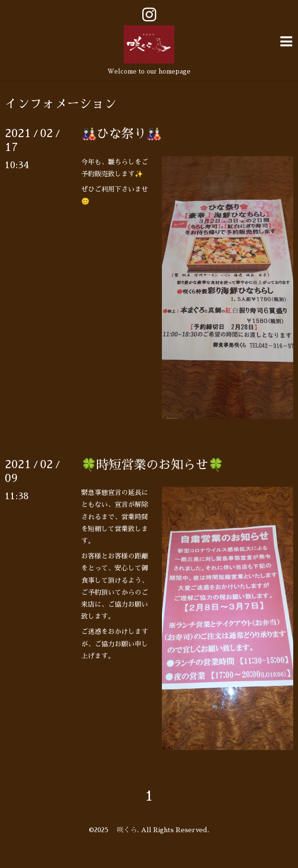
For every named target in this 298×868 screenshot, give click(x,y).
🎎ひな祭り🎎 (121, 134)
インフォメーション (61, 104)
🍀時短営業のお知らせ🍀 (152, 465)
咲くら (124, 830)
